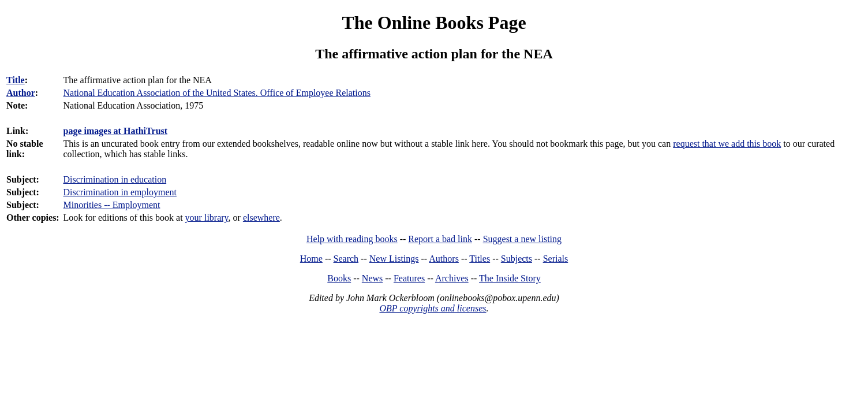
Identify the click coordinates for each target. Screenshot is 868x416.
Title (16, 80)
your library (207, 218)
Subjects (517, 259)
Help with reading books (352, 239)
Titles (480, 259)
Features (409, 278)
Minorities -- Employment (112, 205)
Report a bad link (440, 239)
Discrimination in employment (120, 192)
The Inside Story (510, 278)
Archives (452, 278)
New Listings (394, 259)
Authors (444, 259)
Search (346, 259)
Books (339, 278)
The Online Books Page (434, 23)
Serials (556, 259)
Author (21, 93)
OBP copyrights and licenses (433, 308)
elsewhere (261, 218)
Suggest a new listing (522, 239)
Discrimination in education (115, 179)
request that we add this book (727, 144)
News (372, 278)
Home (311, 259)
